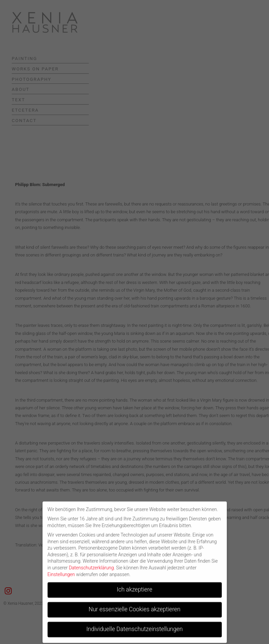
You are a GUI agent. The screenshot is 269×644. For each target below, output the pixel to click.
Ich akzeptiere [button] (135, 587)
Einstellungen (61, 571)
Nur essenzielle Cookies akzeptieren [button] (134, 606)
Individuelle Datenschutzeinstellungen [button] (135, 626)
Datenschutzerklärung (91, 565)
